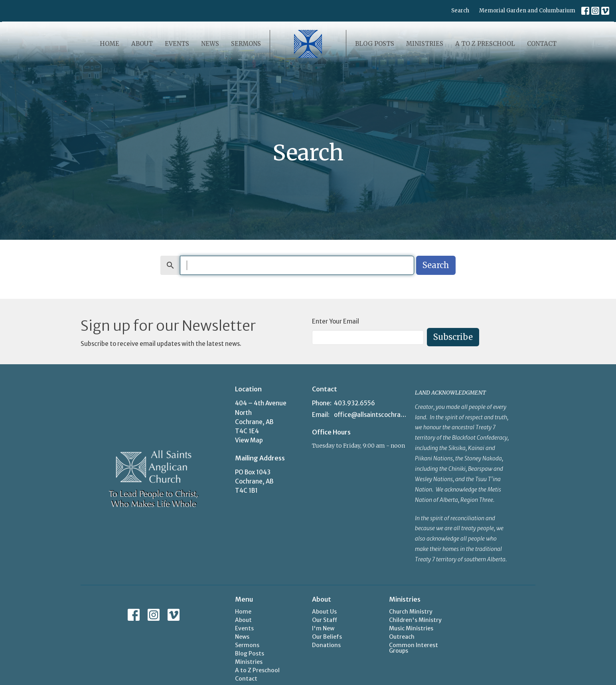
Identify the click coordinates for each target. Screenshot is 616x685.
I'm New (323, 628)
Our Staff (325, 620)
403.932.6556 (354, 403)
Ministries (425, 44)
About (142, 44)
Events (177, 44)
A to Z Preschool (485, 44)
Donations (326, 645)
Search (460, 11)
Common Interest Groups (414, 648)
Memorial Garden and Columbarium (527, 11)
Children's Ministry (415, 620)
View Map (249, 440)
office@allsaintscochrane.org (370, 415)
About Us (324, 612)
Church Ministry (411, 612)
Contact (542, 44)
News (210, 44)
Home (110, 44)
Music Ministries (411, 628)
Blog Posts (375, 44)
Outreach (402, 637)
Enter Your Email (336, 321)
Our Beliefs (327, 637)
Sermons (246, 44)
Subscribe (453, 337)
